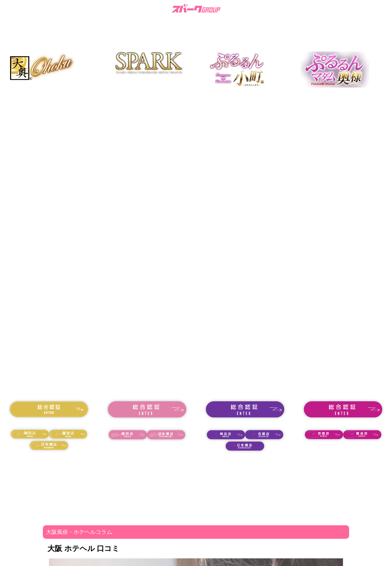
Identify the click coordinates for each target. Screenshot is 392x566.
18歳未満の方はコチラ (49, 424)
